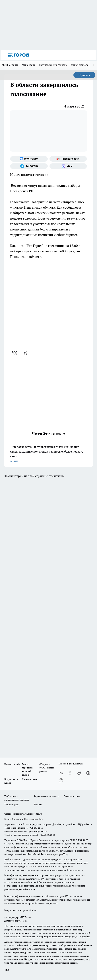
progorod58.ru (59, 859)
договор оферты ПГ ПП (16, 921)
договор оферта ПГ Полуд (18, 917)
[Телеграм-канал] (29, 166)
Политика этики (72, 796)
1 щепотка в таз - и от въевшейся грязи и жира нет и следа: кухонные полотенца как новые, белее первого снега (48, 454)
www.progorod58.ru (32, 814)
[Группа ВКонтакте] (29, 159)
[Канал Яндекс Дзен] (88, 773)
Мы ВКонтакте (10, 65)
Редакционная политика (46, 796)
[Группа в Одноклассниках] (70, 773)
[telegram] (26, 353)
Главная (38, 804)
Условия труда (12, 804)
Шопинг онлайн (12, 764)
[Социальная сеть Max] (68, 166)
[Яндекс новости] (68, 159)
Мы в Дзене (29, 65)
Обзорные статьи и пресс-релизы (47, 768)
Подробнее (84, 937)
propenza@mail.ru (52, 824)
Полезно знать (29, 779)
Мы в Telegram (80, 65)
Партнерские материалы (53, 65)
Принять (84, 75)
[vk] (15, 353)
